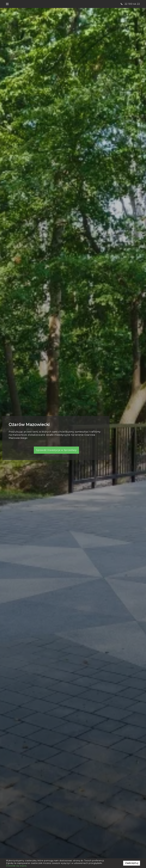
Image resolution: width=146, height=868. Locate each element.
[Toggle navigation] (7, 4)
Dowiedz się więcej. (16, 866)
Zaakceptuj (132, 863)
